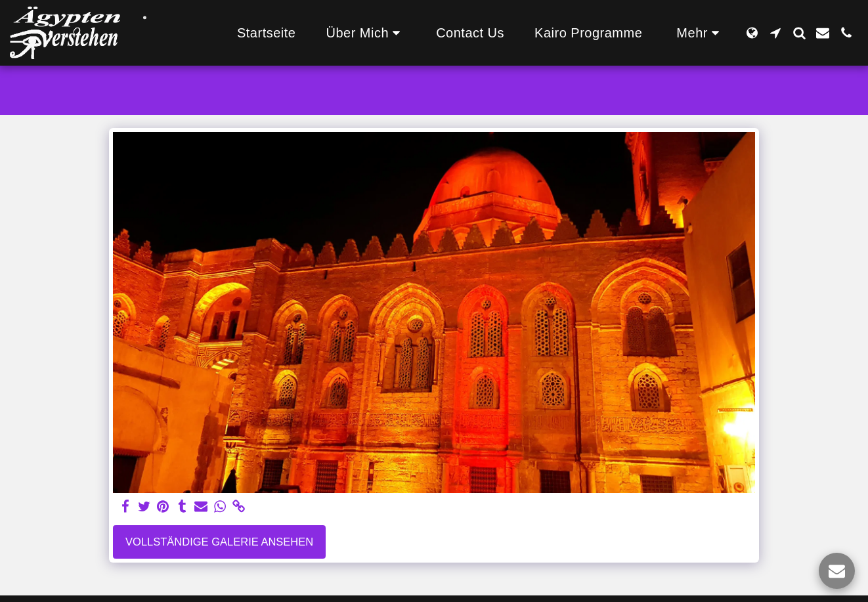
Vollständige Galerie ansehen (219, 542)
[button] (366, 33)
